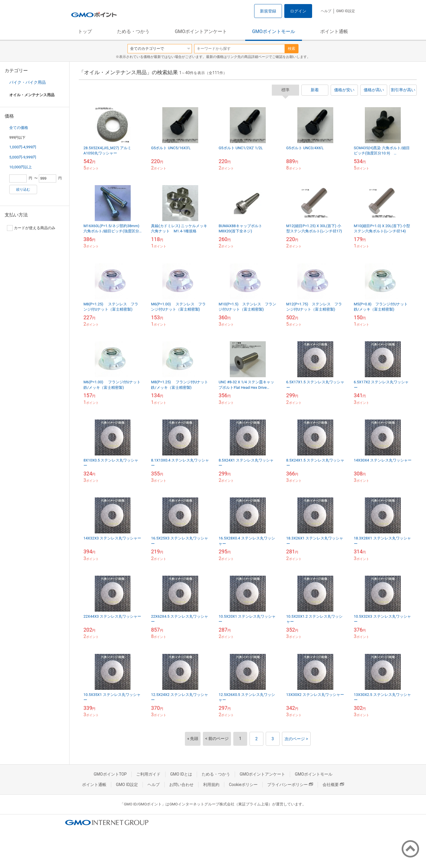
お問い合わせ (181, 785)
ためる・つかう (133, 31)
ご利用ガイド (148, 774)
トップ (85, 31)
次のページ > (296, 739)
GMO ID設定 (346, 11)
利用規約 (211, 785)
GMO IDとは (181, 774)
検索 (292, 49)
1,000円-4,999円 (23, 147)
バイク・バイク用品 (28, 82)
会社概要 (333, 785)
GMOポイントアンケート (201, 31)
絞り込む (23, 189)
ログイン (298, 11)
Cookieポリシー (243, 785)
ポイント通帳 (334, 31)
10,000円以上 (21, 167)
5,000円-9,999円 (23, 157)
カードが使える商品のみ (31, 228)
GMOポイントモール (274, 31)
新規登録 (268, 11)
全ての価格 (19, 128)
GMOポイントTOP (110, 774)
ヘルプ (326, 11)
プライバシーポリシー (290, 785)
